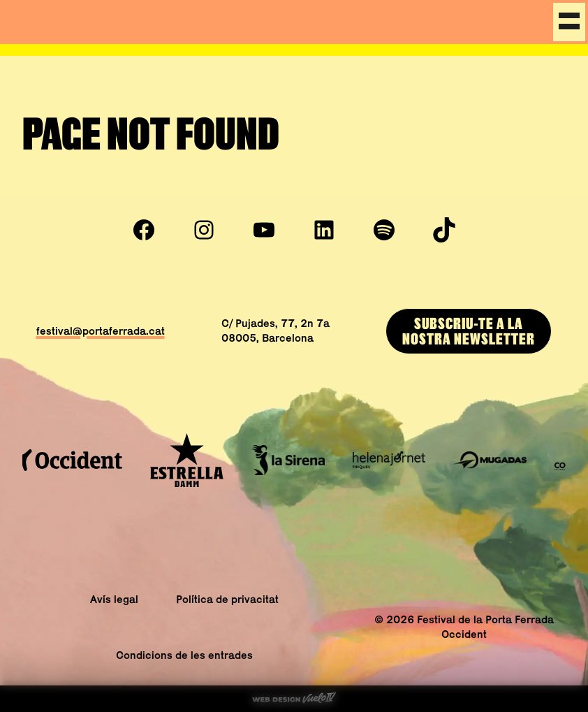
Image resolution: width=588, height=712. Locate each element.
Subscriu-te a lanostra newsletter (469, 331)
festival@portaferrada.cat (101, 331)
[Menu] (569, 22)
